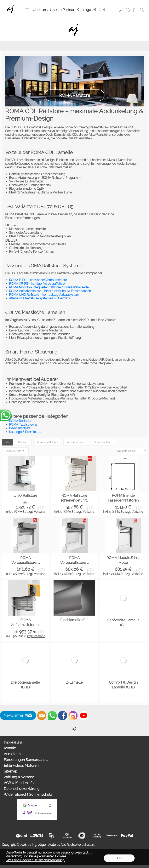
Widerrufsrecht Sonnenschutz (28, 794)
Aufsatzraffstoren (16, 451)
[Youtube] (83, 716)
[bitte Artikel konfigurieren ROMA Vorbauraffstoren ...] (42, 572)
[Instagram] (73, 716)
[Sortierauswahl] (131, 451)
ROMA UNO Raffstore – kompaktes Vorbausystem (44, 295)
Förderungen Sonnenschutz (26, 760)
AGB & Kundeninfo (19, 783)
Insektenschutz (20, 428)
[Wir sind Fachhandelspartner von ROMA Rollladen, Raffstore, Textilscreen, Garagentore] (11, 4)
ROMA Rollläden (21, 421)
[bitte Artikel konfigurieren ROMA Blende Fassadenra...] (140, 509)
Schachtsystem (102, 442)
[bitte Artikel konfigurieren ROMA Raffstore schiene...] (91, 509)
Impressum (13, 742)
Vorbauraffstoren (76, 442)
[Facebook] (63, 716)
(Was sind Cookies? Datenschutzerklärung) (35, 860)
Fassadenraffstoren (47, 442)
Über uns (40, 10)
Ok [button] (119, 858)
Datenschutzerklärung (22, 789)
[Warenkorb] (135, 10)
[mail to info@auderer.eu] (42, 716)
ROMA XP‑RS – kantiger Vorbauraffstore (37, 284)
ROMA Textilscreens (23, 425)
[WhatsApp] (52, 716)
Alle (7, 442)
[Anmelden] (121, 10)
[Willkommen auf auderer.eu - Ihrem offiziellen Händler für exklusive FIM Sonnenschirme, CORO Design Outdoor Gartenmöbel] (74, 727)
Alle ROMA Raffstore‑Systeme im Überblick (40, 298)
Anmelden (12, 754)
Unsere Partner (62, 10)
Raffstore (23, 442)
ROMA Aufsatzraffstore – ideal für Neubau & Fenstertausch (50, 291)
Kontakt (99, 10)
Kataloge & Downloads (25, 432)
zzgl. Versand (36, 512)
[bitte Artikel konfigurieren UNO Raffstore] (42, 509)
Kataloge (84, 10)
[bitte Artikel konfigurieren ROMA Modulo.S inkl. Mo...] (140, 572)
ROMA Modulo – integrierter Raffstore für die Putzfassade (49, 287)
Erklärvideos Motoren (21, 765)
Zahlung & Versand (19, 777)
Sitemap (11, 771)
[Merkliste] (128, 10)
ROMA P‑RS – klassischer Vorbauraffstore (38, 280)
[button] (27, 10)
